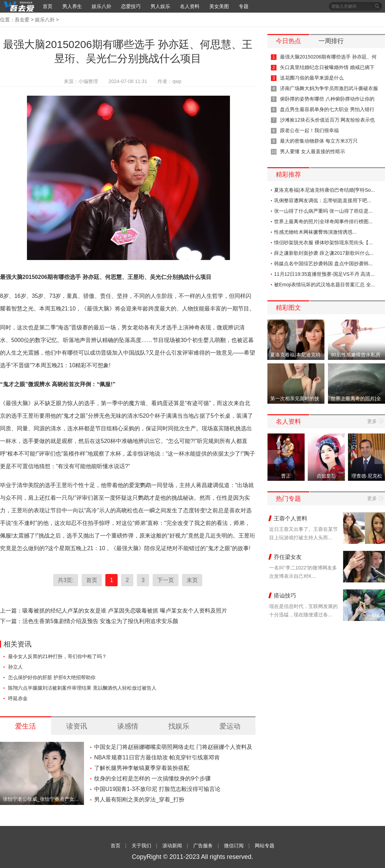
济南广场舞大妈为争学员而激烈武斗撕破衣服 (329, 88)
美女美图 (219, 6)
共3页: (66, 580)
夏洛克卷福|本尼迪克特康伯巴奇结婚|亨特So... (324, 190)
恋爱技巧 (131, 6)
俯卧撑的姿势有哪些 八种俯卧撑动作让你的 (327, 99)
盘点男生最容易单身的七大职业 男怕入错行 (327, 109)
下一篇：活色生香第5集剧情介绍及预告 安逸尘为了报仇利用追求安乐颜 (89, 621)
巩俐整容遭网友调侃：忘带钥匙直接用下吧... (323, 200)
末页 (192, 580)
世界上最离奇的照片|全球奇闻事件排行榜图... (323, 221)
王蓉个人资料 (290, 518)
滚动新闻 (172, 846)
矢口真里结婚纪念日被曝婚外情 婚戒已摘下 (327, 67)
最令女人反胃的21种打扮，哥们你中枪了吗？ (57, 656)
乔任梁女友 (288, 557)
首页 (48, 6)
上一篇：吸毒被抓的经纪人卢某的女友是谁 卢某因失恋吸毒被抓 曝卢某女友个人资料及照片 (114, 611)
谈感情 (128, 726)
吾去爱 (22, 20)
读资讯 (77, 726)
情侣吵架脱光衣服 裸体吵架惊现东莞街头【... (323, 242)
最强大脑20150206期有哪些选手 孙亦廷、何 (328, 57)
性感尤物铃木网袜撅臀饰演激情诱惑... (315, 232)
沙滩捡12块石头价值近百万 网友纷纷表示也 (327, 120)
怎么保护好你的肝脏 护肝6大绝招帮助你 (52, 677)
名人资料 (190, 6)
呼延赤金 (18, 698)
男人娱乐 (160, 6)
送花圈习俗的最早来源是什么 (312, 78)
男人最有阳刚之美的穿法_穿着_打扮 (139, 799)
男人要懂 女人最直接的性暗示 (313, 151)
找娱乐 (179, 726)
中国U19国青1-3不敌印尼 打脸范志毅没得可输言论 (157, 789)
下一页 (166, 580)
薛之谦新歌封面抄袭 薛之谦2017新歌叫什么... (324, 253)
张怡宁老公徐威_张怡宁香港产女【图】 (42, 799)
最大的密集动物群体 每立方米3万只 (319, 141)
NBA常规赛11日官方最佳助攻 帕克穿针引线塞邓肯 (157, 757)
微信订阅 (234, 846)
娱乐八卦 (101, 6)
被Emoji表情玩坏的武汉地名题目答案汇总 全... (325, 285)
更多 (372, 421)
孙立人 (15, 667)
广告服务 (203, 846)
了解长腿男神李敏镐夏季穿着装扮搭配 (142, 768)
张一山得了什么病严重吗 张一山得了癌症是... (323, 211)
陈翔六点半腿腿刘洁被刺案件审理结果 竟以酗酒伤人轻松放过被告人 (82, 688)
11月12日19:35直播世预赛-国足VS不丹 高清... (324, 274)
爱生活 (26, 726)
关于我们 (141, 846)
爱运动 (230, 726)
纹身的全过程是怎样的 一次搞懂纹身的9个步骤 (152, 778)
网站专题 (265, 846)
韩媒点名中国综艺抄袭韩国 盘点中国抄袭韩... (323, 264)
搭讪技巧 (285, 596)
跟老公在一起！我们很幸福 (309, 130)
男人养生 (72, 6)
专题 (244, 6)
